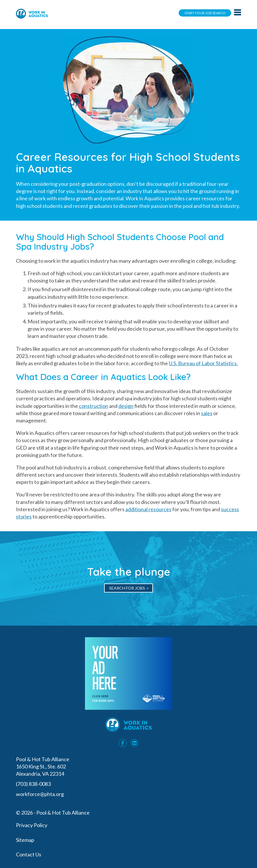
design (126, 406)
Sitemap (25, 840)
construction (94, 406)
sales (207, 413)
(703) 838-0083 (34, 784)
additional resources (148, 509)
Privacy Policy (32, 825)
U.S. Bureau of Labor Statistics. (203, 363)
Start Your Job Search (205, 13)
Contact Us (29, 854)
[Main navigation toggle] (238, 13)
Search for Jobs (127, 588)
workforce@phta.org (40, 794)
